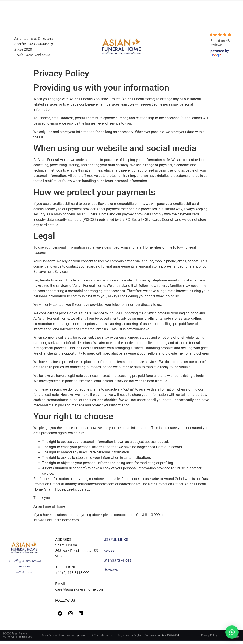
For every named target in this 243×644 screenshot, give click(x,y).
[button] (232, 632)
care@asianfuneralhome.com (80, 589)
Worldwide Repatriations (42, 17)
